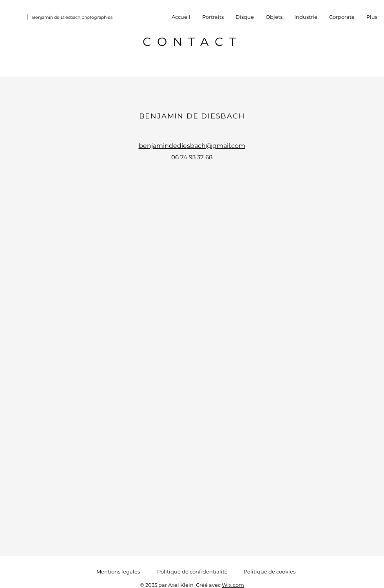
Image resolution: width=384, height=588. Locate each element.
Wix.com (233, 585)
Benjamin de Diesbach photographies (72, 17)
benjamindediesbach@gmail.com (192, 146)
